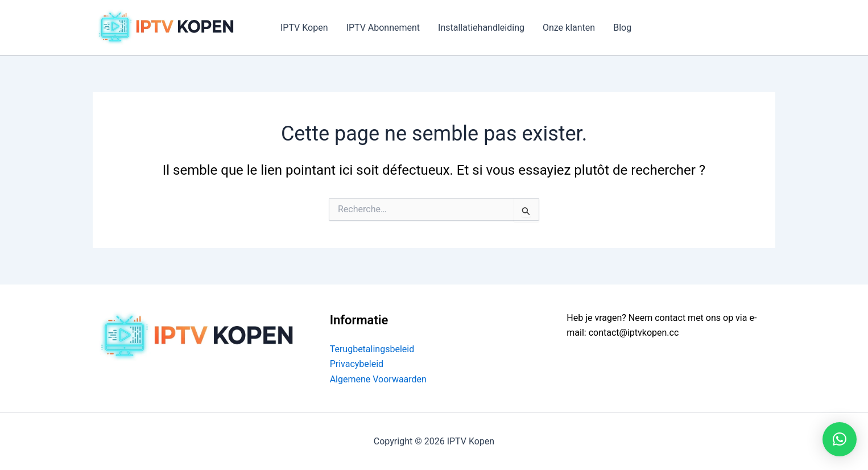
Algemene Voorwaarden (378, 379)
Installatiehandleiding (481, 28)
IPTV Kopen (304, 28)
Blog (622, 28)
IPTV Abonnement (383, 28)
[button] (840, 439)
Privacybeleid (357, 364)
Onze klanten (569, 28)
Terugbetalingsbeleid (372, 349)
